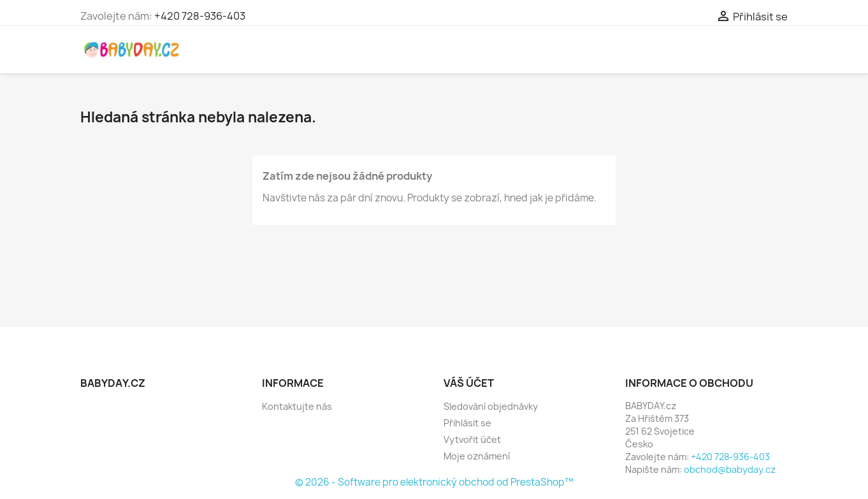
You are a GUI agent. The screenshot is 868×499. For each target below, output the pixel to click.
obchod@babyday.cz (730, 469)
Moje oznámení (477, 456)
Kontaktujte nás (297, 406)
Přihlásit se (467, 423)
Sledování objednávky (491, 406)
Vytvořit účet (472, 439)
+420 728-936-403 (200, 16)
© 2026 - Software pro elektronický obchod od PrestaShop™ (434, 482)
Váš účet (469, 383)
